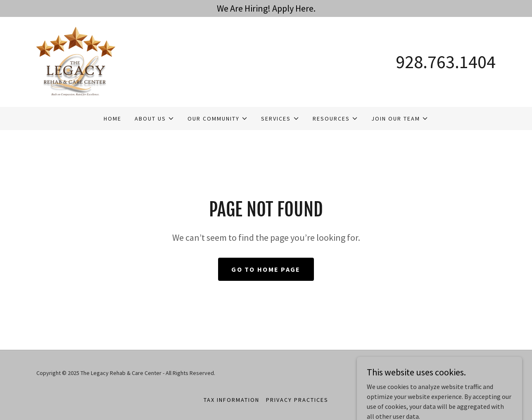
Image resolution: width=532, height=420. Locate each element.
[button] (154, 119)
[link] (76, 61)
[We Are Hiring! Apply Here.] (266, 8)
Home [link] (113, 119)
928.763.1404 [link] (446, 62)
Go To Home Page (266, 269)
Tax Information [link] (232, 400)
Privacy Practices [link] (297, 400)
